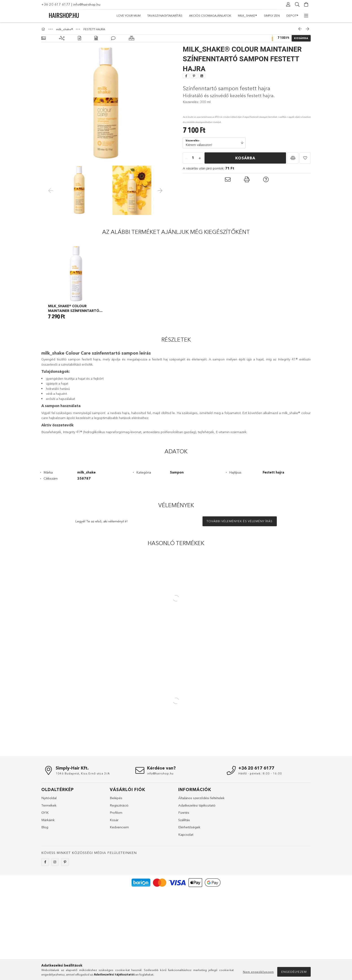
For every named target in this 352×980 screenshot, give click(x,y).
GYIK (45, 812)
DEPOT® (292, 15)
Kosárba (301, 38)
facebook (45, 862)
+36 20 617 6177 (56, 4)
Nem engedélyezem (258, 972)
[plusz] (200, 158)
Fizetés (184, 812)
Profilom (116, 812)
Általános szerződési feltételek (201, 798)
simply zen (272, 15)
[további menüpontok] (306, 16)
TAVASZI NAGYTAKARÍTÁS (165, 15)
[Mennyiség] (193, 158)
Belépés (116, 798)
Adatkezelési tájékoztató (197, 805)
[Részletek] (79, 38)
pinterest (65, 862)
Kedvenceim (119, 827)
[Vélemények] (113, 38)
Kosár (114, 820)
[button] (293, 158)
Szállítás (184, 820)
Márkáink (48, 820)
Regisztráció (119, 805)
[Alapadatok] (43, 38)
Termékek (49, 805)
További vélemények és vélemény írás (240, 521)
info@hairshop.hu (87, 4)
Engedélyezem (294, 972)
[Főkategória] (44, 29)
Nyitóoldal (49, 798)
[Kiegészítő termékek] (62, 38)
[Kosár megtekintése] (306, 4)
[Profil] (288, 4)
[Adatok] (96, 38)
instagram (55, 862)
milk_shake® (247, 15)
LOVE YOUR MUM (129, 15)
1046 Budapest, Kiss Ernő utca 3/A (83, 773)
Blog (45, 827)
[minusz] (186, 158)
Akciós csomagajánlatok (210, 15)
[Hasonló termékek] (132, 38)
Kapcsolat (186, 834)
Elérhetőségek (189, 827)
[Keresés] (297, 4)
